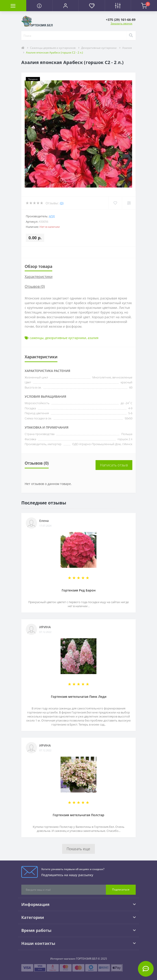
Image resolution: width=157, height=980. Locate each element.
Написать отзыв (114, 465)
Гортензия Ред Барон (79, 590)
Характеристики (39, 277)
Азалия (127, 48)
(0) (62, 203)
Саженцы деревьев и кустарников (53, 48)
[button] (65, 6)
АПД (52, 216)
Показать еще (78, 849)
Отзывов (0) (35, 286)
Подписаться (121, 889)
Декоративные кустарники (99, 48)
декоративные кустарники (66, 338)
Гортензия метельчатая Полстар (78, 815)
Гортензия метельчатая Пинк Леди (79, 697)
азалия (93, 338)
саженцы (37, 338)
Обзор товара (38, 266)
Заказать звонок (121, 23)
